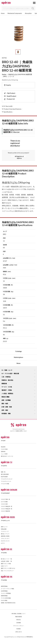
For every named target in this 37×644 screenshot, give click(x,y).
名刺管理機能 (4, 591)
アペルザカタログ (5, 493)
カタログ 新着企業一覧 (7, 509)
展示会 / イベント (5, 534)
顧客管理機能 (4, 586)
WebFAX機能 (4, 600)
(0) (7, 106)
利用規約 (19, 629)
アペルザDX (4, 580)
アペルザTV (4, 466)
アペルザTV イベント (6, 481)
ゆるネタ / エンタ (5, 541)
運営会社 (19, 620)
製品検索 (3, 447)
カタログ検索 (4, 449)
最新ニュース (4, 527)
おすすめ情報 (4, 502)
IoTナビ (3, 543)
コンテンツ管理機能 (6, 593)
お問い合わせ (19, 632)
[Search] (18, 8)
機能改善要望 (19, 617)
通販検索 (3, 451)
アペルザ (3, 441)
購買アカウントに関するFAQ (8, 568)
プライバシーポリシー (19, 626)
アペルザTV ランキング (7, 479)
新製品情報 (4, 529)
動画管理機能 (4, 596)
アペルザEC (4, 553)
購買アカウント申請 (6, 564)
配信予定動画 (4, 477)
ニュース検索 (4, 454)
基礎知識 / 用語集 (5, 536)
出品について (4, 566)
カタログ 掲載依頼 (5, 511)
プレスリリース (5, 531)
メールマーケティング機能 (7, 589)
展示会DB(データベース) (7, 456)
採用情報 (19, 623)
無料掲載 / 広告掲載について (19, 613)
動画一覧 (3, 472)
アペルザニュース (5, 520)
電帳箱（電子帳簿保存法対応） (9, 603)
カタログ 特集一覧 (5, 499)
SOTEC (4, 58)
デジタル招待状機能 (6, 598)
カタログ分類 (4, 504)
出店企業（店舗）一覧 (6, 561)
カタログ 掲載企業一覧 (7, 506)
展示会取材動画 (5, 474)
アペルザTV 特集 (5, 484)
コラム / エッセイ (5, 538)
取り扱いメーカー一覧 (6, 559)
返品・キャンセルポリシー (7, 571)
